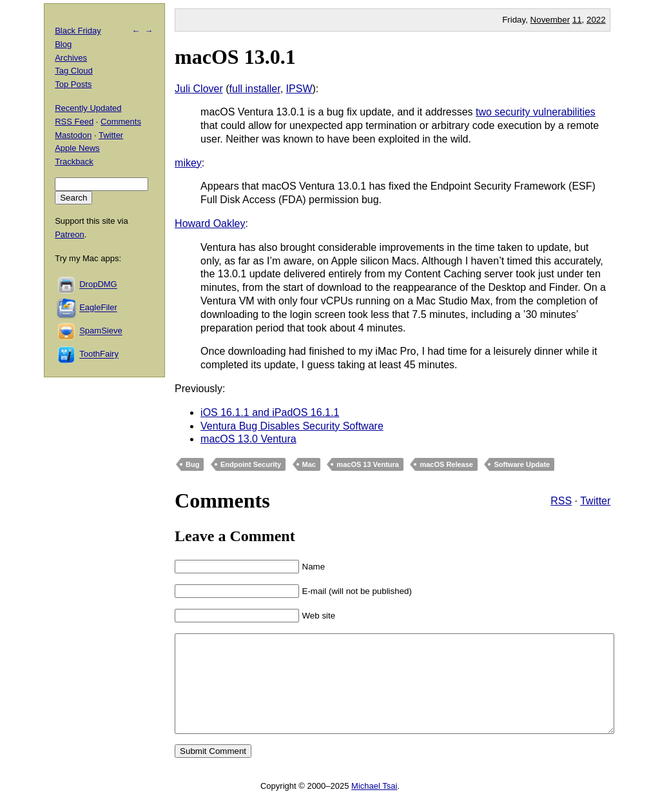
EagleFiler (98, 308)
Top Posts (73, 84)
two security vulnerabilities (536, 112)
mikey (188, 163)
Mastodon (73, 135)
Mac (309, 464)
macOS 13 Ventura (368, 464)
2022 (596, 20)
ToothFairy (99, 354)
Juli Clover (199, 89)
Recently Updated (88, 108)
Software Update (522, 464)
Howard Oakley (210, 223)
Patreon (70, 234)
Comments (121, 122)
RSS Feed (74, 122)
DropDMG (98, 285)
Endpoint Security (251, 464)
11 (577, 20)
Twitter (595, 501)
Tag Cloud (74, 71)
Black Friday (78, 31)
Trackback (74, 162)
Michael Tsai (374, 805)
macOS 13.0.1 (235, 57)
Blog (63, 44)
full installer (255, 89)
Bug (192, 464)
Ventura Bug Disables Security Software (292, 426)
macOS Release (446, 464)
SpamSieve (101, 331)
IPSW (299, 89)
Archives (71, 58)
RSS (561, 501)
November (550, 20)
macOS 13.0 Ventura (248, 439)
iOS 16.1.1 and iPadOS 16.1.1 (270, 412)
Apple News (77, 148)
